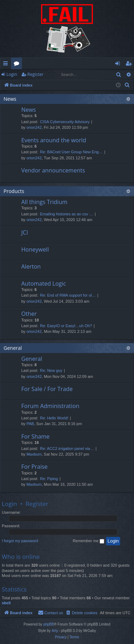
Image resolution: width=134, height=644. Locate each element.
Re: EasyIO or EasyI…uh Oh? (66, 326)
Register (35, 74)
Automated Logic (44, 284)
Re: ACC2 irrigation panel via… (67, 448)
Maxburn (34, 454)
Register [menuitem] (130, 65)
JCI (25, 232)
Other (29, 314)
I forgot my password (20, 541)
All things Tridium (44, 202)
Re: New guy (51, 370)
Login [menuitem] (119, 65)
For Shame (35, 436)
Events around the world (54, 140)
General (13, 348)
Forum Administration (50, 406)
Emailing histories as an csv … (67, 214)
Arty (55, 631)
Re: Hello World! (54, 418)
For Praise (34, 467)
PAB (30, 424)
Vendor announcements (53, 170)
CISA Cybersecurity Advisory (65, 122)
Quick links (7, 65)
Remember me (88, 541)
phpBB (49, 624)
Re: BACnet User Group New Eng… (71, 152)
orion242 (34, 127)
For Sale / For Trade (47, 389)
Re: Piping (49, 479)
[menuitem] (127, 85)
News (10, 99)
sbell (6, 603)
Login (12, 74)
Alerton (31, 266)
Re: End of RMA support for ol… (68, 295)
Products (14, 191)
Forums (18, 65)
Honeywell (35, 249)
